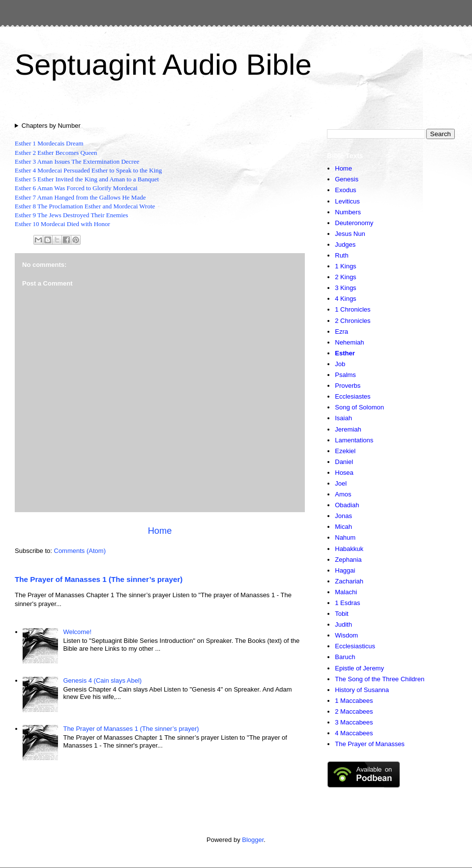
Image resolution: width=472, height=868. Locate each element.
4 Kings (345, 299)
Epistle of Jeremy (359, 668)
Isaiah (343, 418)
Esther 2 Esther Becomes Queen (56, 153)
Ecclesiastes (353, 396)
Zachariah (349, 581)
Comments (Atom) (80, 551)
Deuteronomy (354, 223)
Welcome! (77, 632)
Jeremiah (348, 429)
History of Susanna (362, 690)
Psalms (345, 375)
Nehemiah (349, 342)
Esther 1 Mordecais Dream (49, 143)
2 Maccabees (354, 711)
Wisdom (346, 635)
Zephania (348, 560)
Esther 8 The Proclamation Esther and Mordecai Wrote (85, 206)
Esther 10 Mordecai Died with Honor (62, 224)
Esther (345, 353)
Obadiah (347, 505)
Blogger (253, 840)
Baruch (345, 657)
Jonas (343, 516)
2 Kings (345, 277)
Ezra (341, 332)
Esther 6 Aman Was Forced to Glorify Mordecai (76, 188)
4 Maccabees (354, 733)
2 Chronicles (353, 321)
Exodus (345, 190)
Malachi (346, 592)
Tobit (341, 614)
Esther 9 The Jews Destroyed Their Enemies (72, 215)
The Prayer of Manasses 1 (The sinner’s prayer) (99, 579)
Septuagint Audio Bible (163, 65)
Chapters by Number (51, 126)
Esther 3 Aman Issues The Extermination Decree (77, 161)
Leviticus (347, 201)
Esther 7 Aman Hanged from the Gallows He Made (80, 197)
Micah (343, 527)
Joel (341, 483)
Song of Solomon (359, 407)
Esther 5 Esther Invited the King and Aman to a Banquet (87, 179)
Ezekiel (345, 451)
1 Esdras (347, 603)
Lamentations (354, 440)
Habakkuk (349, 549)
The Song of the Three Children (380, 679)
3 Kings (345, 288)
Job (340, 364)
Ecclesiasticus (355, 646)
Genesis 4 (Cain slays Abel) (102, 680)
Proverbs (348, 386)
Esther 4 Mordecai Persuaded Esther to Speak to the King (88, 170)
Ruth (341, 255)
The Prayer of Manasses (370, 744)
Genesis (347, 179)
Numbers (348, 212)
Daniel (344, 462)
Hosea (344, 473)
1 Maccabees (354, 701)
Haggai (345, 570)
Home (160, 531)
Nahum (345, 537)
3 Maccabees (354, 722)
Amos (343, 494)
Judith (343, 624)
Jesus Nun (350, 234)
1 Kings (345, 266)
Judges (345, 245)
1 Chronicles (353, 309)
